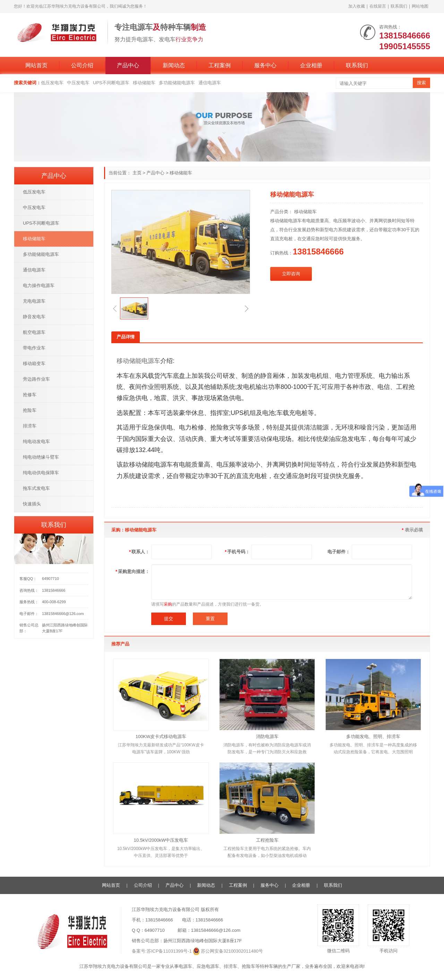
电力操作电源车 (39, 285)
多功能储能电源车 (177, 83)
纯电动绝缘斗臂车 (41, 457)
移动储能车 (144, 83)
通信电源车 (210, 83)
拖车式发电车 (36, 488)
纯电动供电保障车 (41, 473)
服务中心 (265, 65)
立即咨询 (291, 274)
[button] (115, 309)
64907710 (50, 579)
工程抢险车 (267, 840)
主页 (137, 173)
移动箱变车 (34, 363)
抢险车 (30, 410)
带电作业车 (34, 348)
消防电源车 (267, 736)
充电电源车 (34, 301)
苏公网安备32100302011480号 (232, 951)
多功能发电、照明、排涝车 (373, 736)
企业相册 (311, 65)
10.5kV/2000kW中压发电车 (161, 840)
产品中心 (128, 65)
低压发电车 (52, 83)
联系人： (139, 552)
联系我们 (399, 6)
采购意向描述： (133, 571)
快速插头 (32, 504)
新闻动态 (174, 65)
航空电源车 (34, 332)
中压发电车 (78, 83)
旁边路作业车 (36, 379)
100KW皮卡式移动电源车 (161, 736)
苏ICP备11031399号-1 (169, 951)
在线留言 (378, 6)
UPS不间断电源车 (111, 83)
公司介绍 (82, 65)
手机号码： (237, 552)
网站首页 (36, 65)
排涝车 (30, 426)
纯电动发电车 (36, 441)
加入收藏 (357, 6)
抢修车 (30, 395)
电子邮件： (339, 552)
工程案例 (220, 65)
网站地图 (420, 6)
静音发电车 (34, 317)
